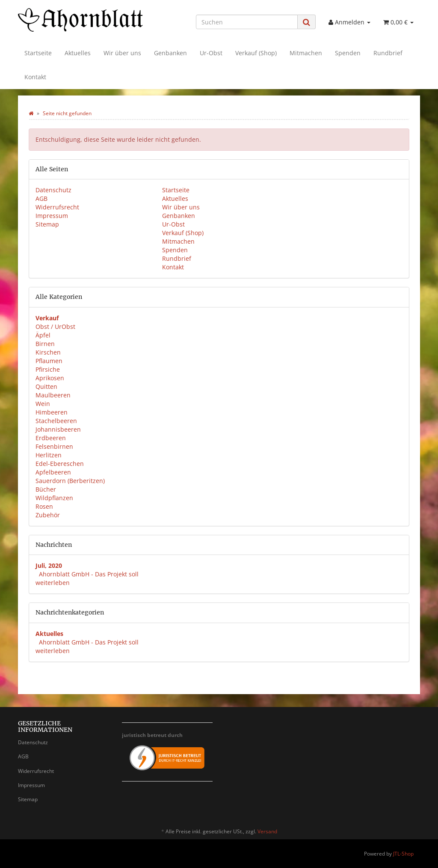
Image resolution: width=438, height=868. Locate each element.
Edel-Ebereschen (60, 464)
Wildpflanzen (54, 498)
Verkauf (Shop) (256, 53)
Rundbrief (388, 53)
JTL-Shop (403, 854)
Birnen (45, 344)
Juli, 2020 (49, 565)
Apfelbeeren (53, 472)
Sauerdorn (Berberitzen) (70, 481)
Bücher (46, 489)
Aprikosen (50, 378)
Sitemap (47, 224)
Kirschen (48, 352)
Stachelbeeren (56, 421)
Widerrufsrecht (57, 207)
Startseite (38, 53)
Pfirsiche (48, 369)
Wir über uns (122, 53)
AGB (41, 198)
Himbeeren (52, 412)
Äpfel (43, 335)
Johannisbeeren (58, 429)
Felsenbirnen (54, 446)
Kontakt (35, 77)
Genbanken (170, 53)
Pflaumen (49, 361)
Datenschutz (53, 190)
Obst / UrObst (55, 327)
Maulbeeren (53, 395)
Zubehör (48, 515)
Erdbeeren (51, 438)
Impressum (52, 216)
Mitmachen (306, 53)
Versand (267, 831)
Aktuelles (78, 53)
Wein (43, 404)
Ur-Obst (211, 53)
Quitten (46, 386)
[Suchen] (247, 22)
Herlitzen (49, 455)
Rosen (44, 506)
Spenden (348, 53)
